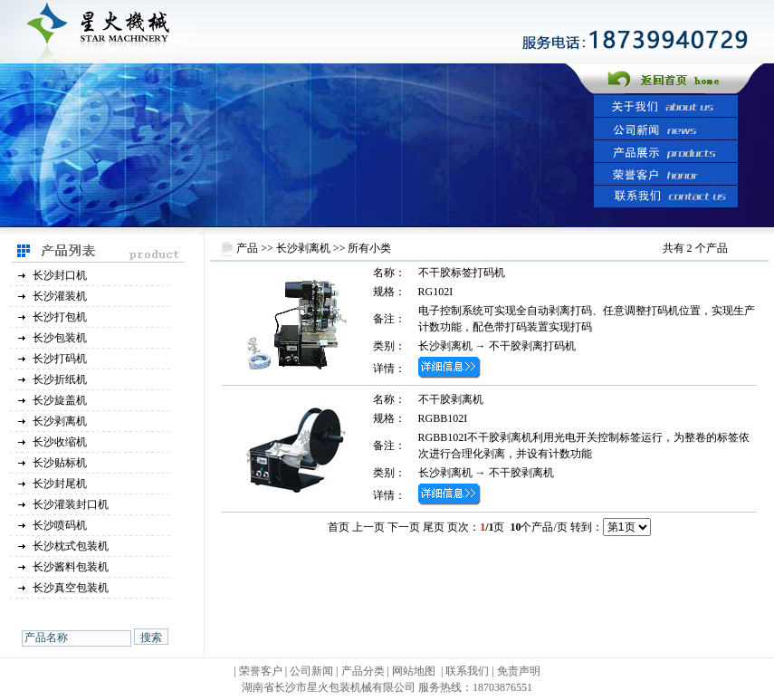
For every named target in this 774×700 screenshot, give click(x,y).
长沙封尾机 (60, 484)
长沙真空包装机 (71, 588)
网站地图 (414, 671)
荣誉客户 (261, 671)
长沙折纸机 (60, 379)
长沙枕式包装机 (71, 546)
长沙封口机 (60, 275)
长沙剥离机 (60, 421)
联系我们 (467, 671)
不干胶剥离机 (451, 399)
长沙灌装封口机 (71, 504)
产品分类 (364, 671)
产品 (247, 248)
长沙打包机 (60, 317)
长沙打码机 (60, 359)
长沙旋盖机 (60, 400)
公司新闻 (311, 671)
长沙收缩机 (60, 442)
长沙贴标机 (60, 463)
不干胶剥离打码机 (532, 346)
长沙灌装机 (60, 296)
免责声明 (519, 671)
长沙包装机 (60, 338)
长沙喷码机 (60, 525)
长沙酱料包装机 (71, 567)
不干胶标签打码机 (462, 273)
